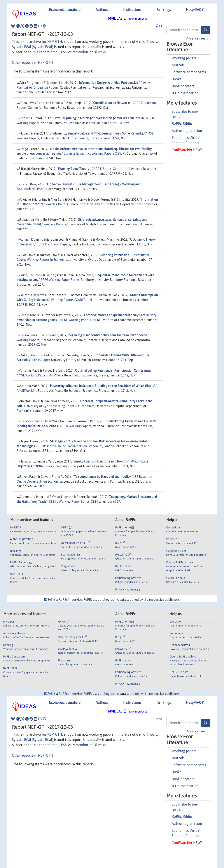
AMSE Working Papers (32, 375)
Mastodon (80, 52)
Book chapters (183, 86)
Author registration (187, 131)
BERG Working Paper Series (60, 280)
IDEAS (48, 600)
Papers (42, 189)
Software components (189, 72)
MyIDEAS (128, 18)
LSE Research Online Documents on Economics (70, 446)
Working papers (184, 58)
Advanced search (198, 38)
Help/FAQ (196, 10)
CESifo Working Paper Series (69, 502)
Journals (178, 65)
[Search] (206, 30)
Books (177, 79)
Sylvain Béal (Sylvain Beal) (33, 47)
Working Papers (57, 204)
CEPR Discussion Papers (53, 244)
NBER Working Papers (76, 426)
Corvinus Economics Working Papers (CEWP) (94, 154)
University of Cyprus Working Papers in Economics (59, 406)
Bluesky (100, 52)
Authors (102, 10)
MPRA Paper (41, 360)
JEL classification (185, 93)
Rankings (164, 10)
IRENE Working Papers (75, 320)
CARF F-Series (102, 169)
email (55, 52)
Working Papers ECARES (68, 300)
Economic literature (65, 10)
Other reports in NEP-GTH (32, 62)
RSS (64, 52)
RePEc (65, 600)
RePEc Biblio (182, 124)
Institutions (132, 10)
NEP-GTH (55, 41)
